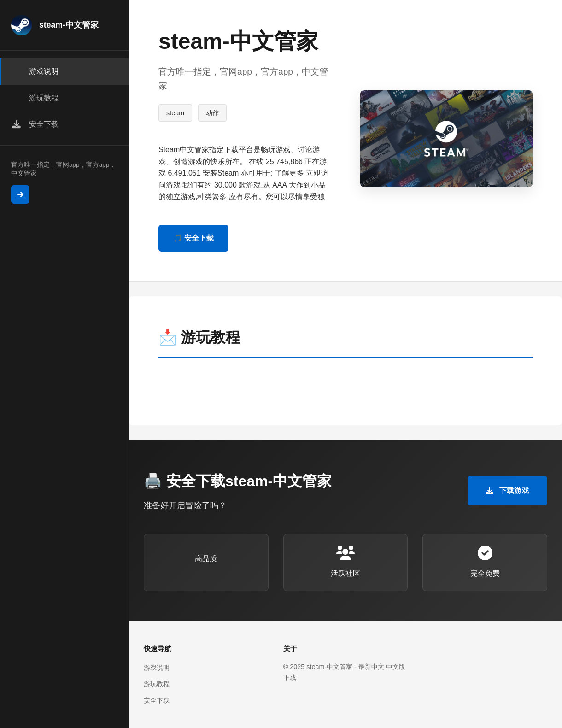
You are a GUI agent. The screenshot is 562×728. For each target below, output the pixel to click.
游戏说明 (157, 668)
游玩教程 (157, 684)
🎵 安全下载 (193, 238)
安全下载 (157, 700)
